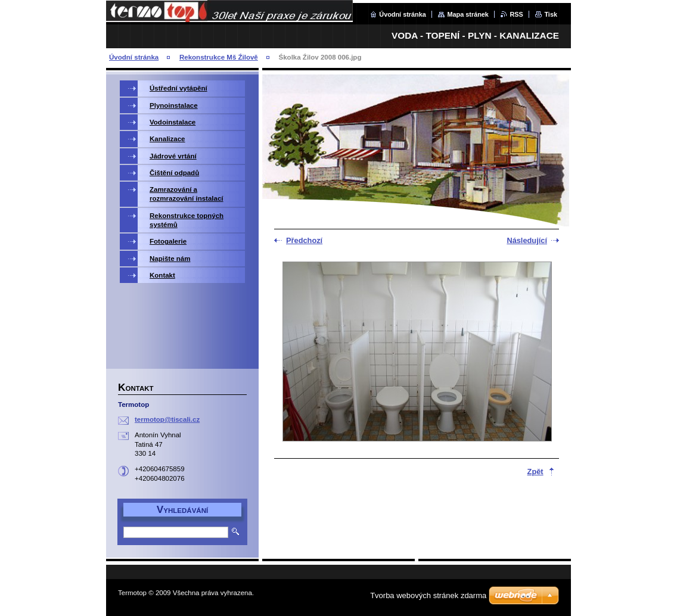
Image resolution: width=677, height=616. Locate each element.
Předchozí (304, 240)
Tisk (551, 14)
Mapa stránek (468, 14)
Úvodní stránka (403, 14)
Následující (527, 240)
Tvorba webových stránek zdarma (428, 595)
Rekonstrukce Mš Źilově (219, 57)
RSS (516, 14)
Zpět (535, 472)
